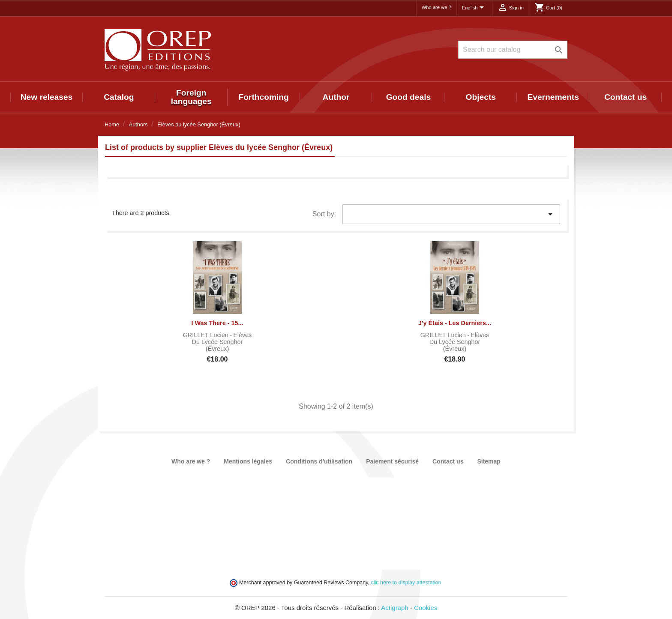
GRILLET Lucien (207, 335)
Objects (481, 97)
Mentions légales (248, 461)
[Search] (513, 50)
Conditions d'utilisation (319, 461)
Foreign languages (191, 97)
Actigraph (394, 608)
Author (336, 97)
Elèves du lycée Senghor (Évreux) (222, 342)
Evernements (553, 97)
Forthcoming (263, 97)
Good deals (408, 97)
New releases (47, 97)
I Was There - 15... (217, 323)
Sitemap (489, 461)
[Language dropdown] (474, 8)
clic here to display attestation (406, 583)
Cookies (426, 608)
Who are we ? (436, 7)
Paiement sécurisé (392, 461)
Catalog (119, 97)
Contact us (625, 97)
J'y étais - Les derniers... (455, 323)
